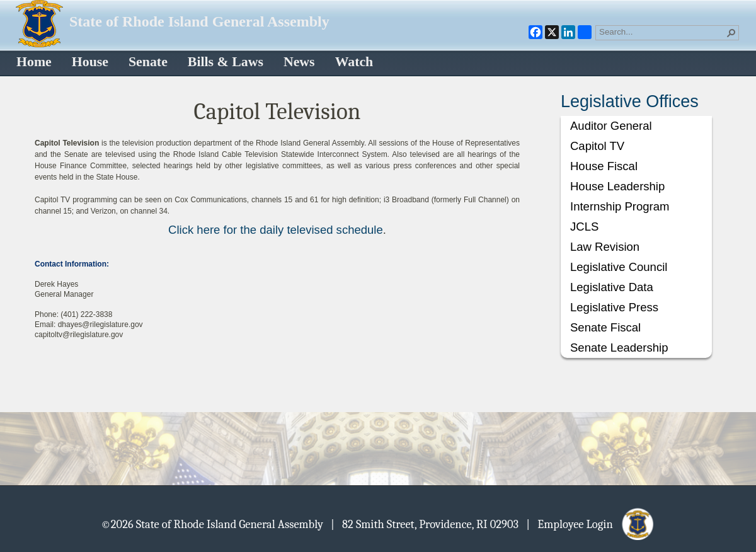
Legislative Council (619, 267)
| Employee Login (591, 524)
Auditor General (611, 126)
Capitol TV (597, 146)
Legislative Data (612, 287)
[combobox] (662, 32)
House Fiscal (604, 166)
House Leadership (617, 186)
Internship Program (620, 206)
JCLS (584, 227)
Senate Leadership (619, 348)
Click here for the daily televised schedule (276, 230)
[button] (731, 33)
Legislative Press (614, 307)
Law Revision (605, 247)
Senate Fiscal (605, 327)
